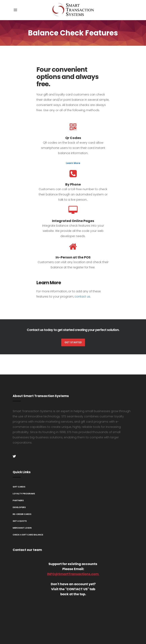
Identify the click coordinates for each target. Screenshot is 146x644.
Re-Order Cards (22, 514)
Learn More (73, 163)
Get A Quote (20, 521)
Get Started (73, 342)
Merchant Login (22, 528)
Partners (18, 500)
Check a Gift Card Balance (28, 535)
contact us (82, 297)
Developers (19, 507)
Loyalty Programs (24, 494)
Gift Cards (19, 487)
